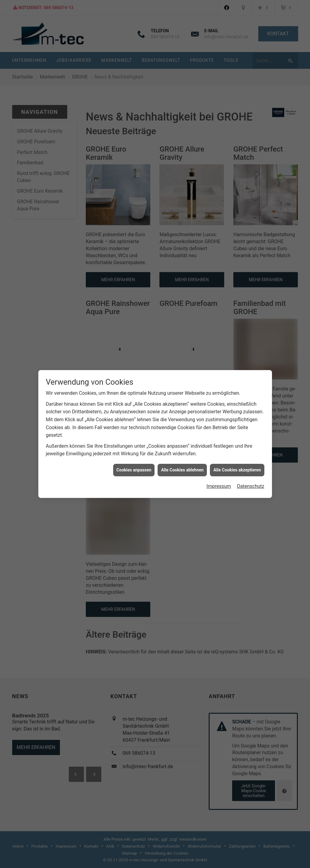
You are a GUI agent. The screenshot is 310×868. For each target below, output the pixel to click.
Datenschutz (251, 478)
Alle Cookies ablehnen (182, 461)
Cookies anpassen (134, 461)
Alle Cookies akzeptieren (237, 461)
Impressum (219, 478)
